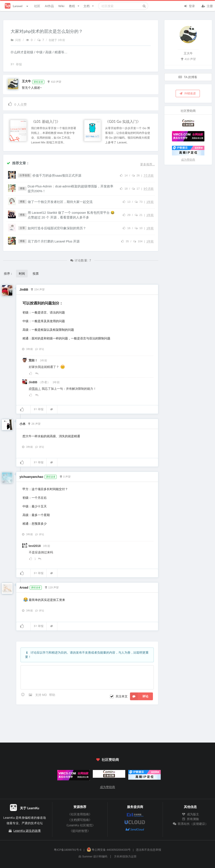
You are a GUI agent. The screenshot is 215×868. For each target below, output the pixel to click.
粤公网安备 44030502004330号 (109, 850)
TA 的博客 (188, 77)
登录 (189, 6)
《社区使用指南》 (80, 814)
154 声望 (37, 289)
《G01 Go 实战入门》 (123, 122)
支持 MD (42, 695)
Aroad (24, 588)
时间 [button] (22, 273)
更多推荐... (148, 164)
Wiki (61, 6)
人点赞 (17, 104)
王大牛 (26, 81)
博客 (22, 188)
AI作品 (49, 6)
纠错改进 (188, 93)
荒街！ (34, 360)
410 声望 (54, 81)
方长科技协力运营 (125, 857)
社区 (37, 6)
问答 (16, 40)
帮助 (52, 695)
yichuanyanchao (31, 477)
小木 (22, 424)
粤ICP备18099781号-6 (68, 850)
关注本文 (122, 696)
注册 (207, 6)
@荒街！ (35, 389)
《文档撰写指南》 (80, 820)
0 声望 (65, 476)
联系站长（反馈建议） (190, 824)
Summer (87, 857)
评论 (40, 349)
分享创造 (25, 175)
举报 (39, 409)
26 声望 (34, 423)
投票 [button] (36, 273)
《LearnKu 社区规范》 (80, 825)
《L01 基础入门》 (46, 122)
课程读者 (38, 82)
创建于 (57, 40)
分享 (22, 228)
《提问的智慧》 (80, 831)
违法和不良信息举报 (148, 850)
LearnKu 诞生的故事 (27, 831)
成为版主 (190, 814)
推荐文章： (18, 163)
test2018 (35, 546)
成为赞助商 (188, 160)
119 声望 (51, 587)
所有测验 (190, 819)
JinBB (24, 290)
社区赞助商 (107, 759)
